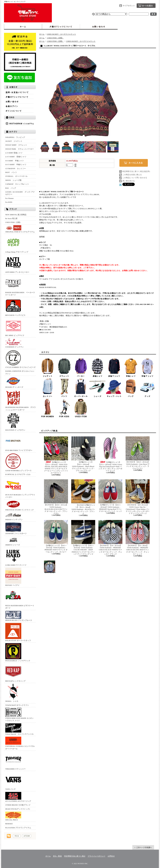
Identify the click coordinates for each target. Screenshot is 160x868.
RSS (17, 836)
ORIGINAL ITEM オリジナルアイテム (20, 229)
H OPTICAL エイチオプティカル (18, 474)
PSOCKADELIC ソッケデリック (18, 652)
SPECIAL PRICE (13, 816)
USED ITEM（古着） (13, 222)
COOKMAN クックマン (14, 343)
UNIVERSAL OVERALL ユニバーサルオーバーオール (20, 743)
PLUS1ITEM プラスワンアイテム (18, 828)
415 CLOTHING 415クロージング (18, 797)
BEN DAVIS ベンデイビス (15, 307)
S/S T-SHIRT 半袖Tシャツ (16, 164)
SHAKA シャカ (13, 693)
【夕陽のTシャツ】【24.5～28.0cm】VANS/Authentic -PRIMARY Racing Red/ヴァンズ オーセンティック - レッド (110, 496)
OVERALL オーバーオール (16, 176)
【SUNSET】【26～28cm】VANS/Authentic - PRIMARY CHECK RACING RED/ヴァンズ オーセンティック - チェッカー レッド (138, 537)
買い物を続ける (129, 181)
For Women (9, 198)
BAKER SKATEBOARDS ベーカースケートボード (20, 285)
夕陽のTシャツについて (61, 27)
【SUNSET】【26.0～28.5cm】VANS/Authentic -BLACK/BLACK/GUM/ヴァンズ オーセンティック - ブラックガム (56, 497)
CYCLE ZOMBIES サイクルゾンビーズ (20, 359)
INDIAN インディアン (14, 516)
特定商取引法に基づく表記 (75, 856)
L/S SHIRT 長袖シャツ (14, 153)
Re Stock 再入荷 (11, 218)
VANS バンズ (13, 781)
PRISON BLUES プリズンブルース (19, 616)
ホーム (23, 27)
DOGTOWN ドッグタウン (15, 422)
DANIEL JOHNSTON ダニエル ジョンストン (20, 372)
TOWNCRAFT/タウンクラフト (17, 705)
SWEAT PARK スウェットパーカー (20, 149)
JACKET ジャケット (15, 141)
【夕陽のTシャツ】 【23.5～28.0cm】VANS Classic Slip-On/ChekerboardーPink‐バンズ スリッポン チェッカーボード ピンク (110, 454)
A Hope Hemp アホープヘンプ (17, 244)
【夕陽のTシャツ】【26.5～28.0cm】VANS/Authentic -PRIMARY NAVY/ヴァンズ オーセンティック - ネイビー (56, 536)
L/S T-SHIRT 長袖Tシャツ (16, 157)
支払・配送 (57, 856)
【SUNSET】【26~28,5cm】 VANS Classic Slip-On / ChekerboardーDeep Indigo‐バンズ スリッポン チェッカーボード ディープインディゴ (138, 497)
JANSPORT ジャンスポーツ (16, 528)
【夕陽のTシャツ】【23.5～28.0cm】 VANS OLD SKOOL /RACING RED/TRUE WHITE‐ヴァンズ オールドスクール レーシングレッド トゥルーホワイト (56, 455)
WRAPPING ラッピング (15, 137)
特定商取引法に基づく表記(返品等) (136, 171)
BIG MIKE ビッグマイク (15, 327)
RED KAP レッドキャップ (15, 673)
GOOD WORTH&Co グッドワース (18, 462)
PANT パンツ (11, 172)
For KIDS (9, 202)
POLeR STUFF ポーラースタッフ (18, 632)
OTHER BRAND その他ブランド (18, 805)
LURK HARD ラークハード (16, 557)
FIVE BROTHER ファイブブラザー (19, 442)
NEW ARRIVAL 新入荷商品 (16, 215)
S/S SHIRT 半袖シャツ (14, 161)
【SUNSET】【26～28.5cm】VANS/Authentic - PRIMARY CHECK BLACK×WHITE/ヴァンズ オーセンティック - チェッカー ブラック (110, 537)
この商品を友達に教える (132, 175)
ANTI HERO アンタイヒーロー (17, 264)
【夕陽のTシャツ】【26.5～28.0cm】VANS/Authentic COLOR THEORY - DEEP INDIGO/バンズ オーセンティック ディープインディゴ (83, 537)
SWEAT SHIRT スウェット (16, 145)
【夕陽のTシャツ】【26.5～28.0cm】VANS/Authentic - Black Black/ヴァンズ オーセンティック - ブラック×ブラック (83, 454)
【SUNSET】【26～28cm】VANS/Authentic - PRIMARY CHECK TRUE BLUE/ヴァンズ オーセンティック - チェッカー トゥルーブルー (50, 567)
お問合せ (99, 27)
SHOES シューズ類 (13, 180)
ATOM (27, 836)
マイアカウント (129, 6)
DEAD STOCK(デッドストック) (18, 809)
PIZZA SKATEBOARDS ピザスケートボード (20, 598)
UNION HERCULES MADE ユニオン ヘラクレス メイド (19, 715)
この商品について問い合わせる (135, 178)
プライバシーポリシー (96, 856)
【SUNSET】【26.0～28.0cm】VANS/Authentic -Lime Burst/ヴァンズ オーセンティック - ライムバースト (138, 453)
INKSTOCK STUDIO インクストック (20, 505)
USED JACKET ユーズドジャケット (61, 34)
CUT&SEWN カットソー (16, 168)
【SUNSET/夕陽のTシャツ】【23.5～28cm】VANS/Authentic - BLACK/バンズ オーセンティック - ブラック (83, 497)
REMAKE (9, 824)
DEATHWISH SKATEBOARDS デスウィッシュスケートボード (20, 400)
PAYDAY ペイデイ (13, 577)
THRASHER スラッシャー (15, 761)
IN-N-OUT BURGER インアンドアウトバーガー (20, 488)
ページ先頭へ (143, 847)
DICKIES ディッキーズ (14, 382)
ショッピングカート (146, 6)
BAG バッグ (11, 188)
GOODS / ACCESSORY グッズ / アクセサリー (20, 193)
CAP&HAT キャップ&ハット (17, 184)
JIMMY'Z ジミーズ (13, 541)
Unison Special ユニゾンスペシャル (19, 729)
